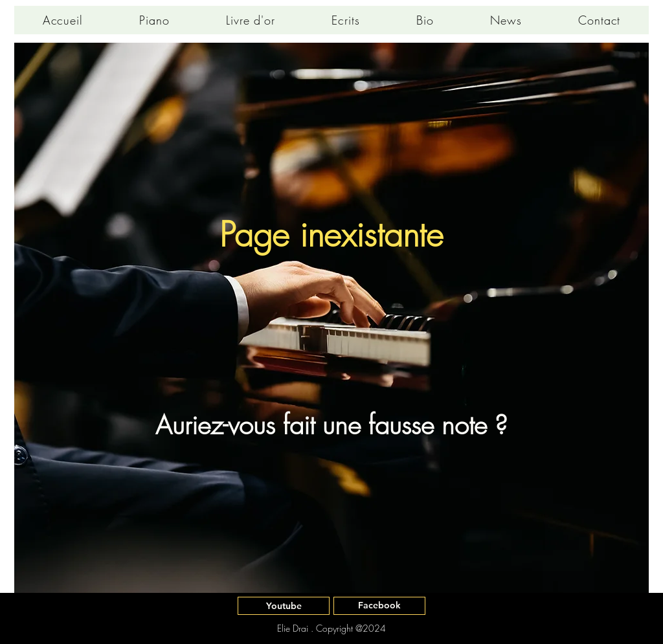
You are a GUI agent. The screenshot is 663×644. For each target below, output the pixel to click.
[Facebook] (379, 606)
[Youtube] (284, 606)
